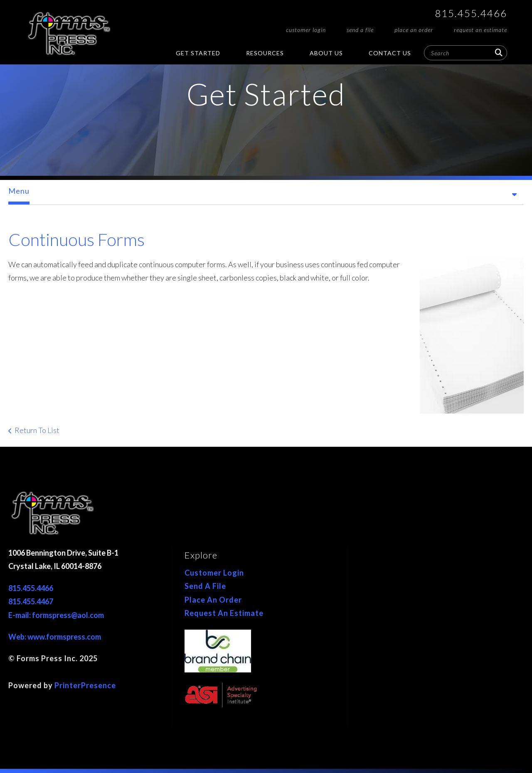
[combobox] (465, 53)
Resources (265, 53)
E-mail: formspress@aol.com (56, 615)
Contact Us (390, 53)
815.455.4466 (471, 13)
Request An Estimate (480, 30)
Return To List (37, 430)
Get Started (198, 53)
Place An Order (414, 30)
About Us (326, 53)
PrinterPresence (85, 685)
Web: (18, 637)
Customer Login (306, 30)
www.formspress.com (64, 637)
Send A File (360, 30)
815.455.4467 (31, 601)
